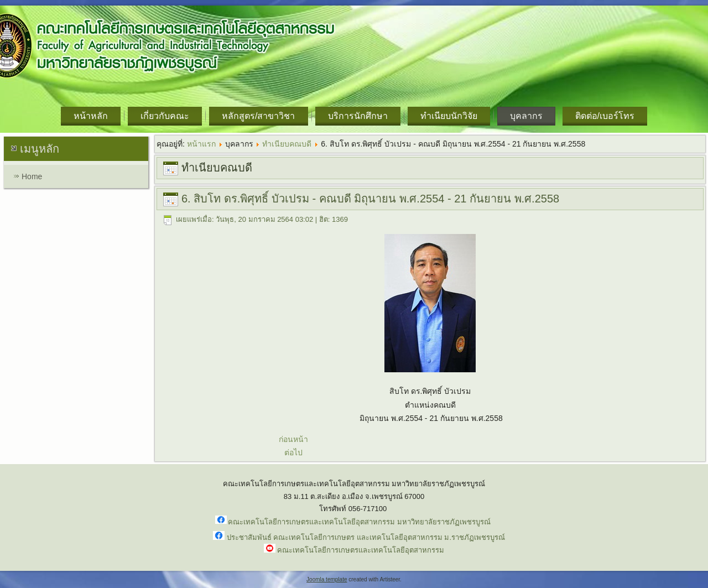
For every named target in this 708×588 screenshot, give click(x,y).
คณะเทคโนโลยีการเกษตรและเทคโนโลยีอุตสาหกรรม (361, 550)
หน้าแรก (201, 144)
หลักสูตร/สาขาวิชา (258, 116)
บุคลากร (526, 116)
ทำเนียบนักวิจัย (449, 116)
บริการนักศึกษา (358, 116)
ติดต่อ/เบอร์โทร (605, 116)
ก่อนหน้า (293, 439)
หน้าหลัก (91, 116)
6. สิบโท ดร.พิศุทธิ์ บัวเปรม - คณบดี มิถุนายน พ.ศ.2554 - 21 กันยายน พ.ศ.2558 (370, 199)
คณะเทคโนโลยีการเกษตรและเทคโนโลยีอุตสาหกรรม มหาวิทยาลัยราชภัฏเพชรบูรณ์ (359, 522)
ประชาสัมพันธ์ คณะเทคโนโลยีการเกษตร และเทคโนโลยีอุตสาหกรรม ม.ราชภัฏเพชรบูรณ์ (366, 537)
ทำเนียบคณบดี (287, 144)
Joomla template (327, 579)
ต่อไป (293, 452)
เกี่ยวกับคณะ (165, 116)
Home (32, 176)
